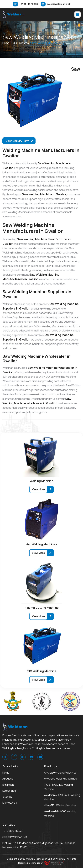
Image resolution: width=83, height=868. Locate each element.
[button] (78, 15)
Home (6, 773)
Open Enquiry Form (17, 141)
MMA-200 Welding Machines (60, 779)
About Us (8, 779)
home (6, 43)
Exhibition (8, 785)
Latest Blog (9, 791)
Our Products (21, 43)
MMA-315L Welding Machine (60, 805)
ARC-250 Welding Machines (60, 773)
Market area (10, 803)
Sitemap (7, 797)
